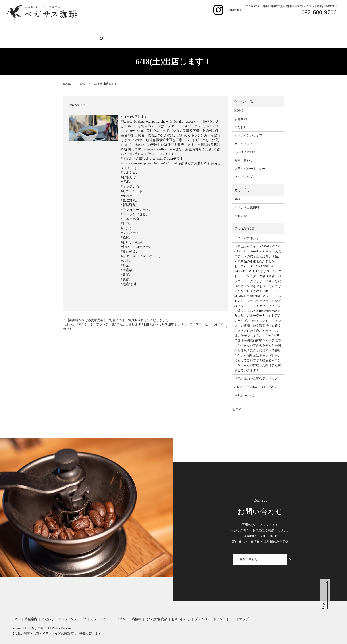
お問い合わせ (262, 26)
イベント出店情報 (202, 26)
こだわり (109, 26)
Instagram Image (245, 387)
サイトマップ (244, 169)
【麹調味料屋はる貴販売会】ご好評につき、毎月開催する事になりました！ (119, 312)
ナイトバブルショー (248, 230)
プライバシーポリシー (250, 161)
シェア (237, 401)
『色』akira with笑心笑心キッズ (256, 371)
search (69, 34)
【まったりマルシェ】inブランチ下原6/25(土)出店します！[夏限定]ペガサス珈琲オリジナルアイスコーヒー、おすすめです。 (143, 319)
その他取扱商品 (234, 26)
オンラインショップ (137, 26)
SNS (82, 76)
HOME (71, 26)
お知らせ (241, 208)
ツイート (238, 403)
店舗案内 (89, 26)
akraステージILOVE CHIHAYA (255, 379)
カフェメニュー (171, 26)
